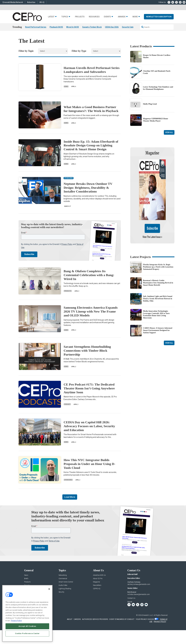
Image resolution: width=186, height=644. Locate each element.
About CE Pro (98, 579)
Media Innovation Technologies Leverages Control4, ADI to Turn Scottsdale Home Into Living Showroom (156, 286)
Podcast (67, 404)
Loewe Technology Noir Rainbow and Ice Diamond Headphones (158, 88)
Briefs (26, 579)
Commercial (63, 579)
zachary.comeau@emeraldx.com (139, 584)
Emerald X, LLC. (148, 615)
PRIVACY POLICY (160, 622)
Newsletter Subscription (159, 17)
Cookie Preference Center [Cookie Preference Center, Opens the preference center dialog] (27, 633)
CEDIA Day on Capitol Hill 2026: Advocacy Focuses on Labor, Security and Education (89, 426)
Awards (122, 17)
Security (61, 592)
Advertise (31, 2)
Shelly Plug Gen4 (150, 104)
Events (107, 17)
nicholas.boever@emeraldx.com (139, 594)
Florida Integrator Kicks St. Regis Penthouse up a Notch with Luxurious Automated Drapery (158, 239)
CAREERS (77, 619)
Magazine (96, 582)
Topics (65, 17)
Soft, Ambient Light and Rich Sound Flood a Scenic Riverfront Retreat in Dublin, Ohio (158, 270)
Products (68, 291)
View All (169, 132)
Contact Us (131, 598)
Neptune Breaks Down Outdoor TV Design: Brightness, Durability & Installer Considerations (88, 188)
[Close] (49, 589)
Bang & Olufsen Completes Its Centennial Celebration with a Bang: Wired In (89, 275)
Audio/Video (63, 585)
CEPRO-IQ (97, 589)
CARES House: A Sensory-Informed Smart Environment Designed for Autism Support (158, 302)
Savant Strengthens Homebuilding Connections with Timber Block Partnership (87, 351)
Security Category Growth (133, 27)
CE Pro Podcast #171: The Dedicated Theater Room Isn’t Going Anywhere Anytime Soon (89, 388)
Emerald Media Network (13, 2)
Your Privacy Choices (145, 619)
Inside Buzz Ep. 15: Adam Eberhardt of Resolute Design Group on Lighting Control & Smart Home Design (91, 145)
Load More (70, 497)
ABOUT (70, 619)
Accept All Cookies (27, 626)
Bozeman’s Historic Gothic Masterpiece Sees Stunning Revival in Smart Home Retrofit (158, 254)
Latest (51, 17)
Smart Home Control (66, 582)
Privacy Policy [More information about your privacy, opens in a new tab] (16, 621)
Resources (94, 17)
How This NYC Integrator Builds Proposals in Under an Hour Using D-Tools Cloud (89, 464)
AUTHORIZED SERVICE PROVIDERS (95, 619)
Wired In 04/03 (73, 27)
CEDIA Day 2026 (112, 27)
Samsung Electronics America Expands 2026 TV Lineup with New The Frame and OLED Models (91, 311)
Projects (80, 17)
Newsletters (97, 585)
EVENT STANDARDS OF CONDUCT (122, 619)
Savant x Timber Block (92, 27)
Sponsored (68, 480)
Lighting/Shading (65, 589)
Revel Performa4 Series (36, 27)
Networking (63, 575)
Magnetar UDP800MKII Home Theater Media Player (155, 120)
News (66, 86)
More (135, 17)
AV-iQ (42, 2)
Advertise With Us (99, 575)
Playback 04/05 (56, 27)
